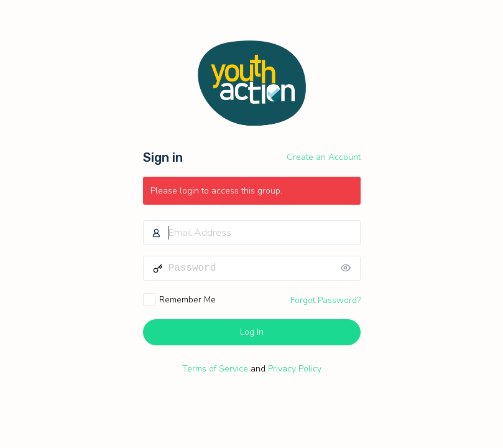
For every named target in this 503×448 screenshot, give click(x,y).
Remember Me (187, 300)
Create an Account (324, 157)
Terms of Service (215, 369)
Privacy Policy (295, 369)
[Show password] (348, 268)
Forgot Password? (325, 300)
